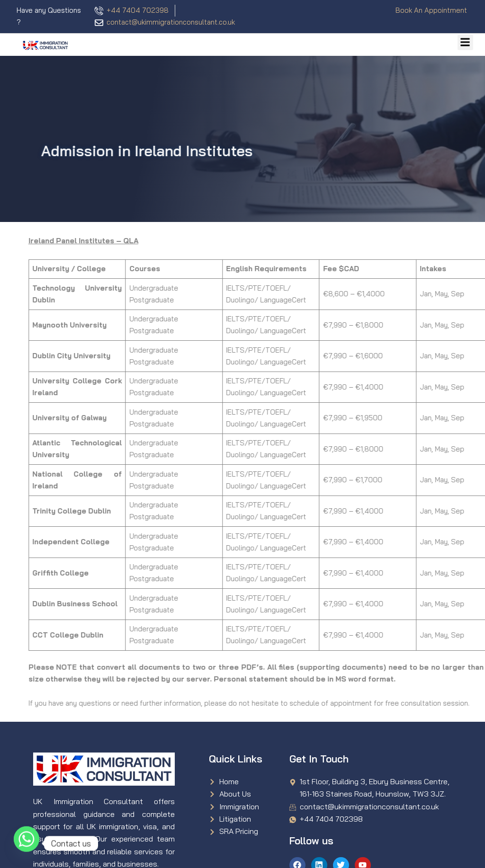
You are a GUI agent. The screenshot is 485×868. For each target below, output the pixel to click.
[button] (465, 42)
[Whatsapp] (27, 843)
